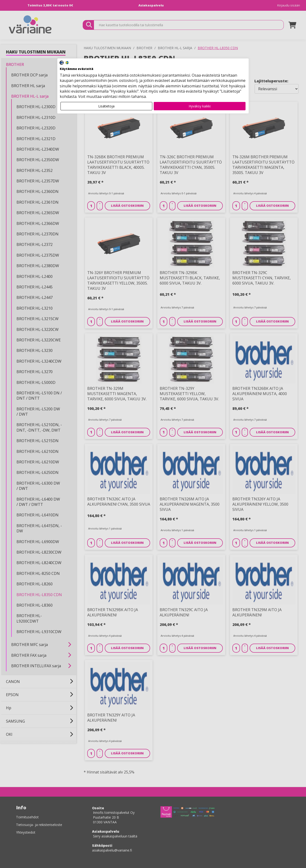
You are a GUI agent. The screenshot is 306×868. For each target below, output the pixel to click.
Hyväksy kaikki (200, 106)
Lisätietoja (106, 106)
